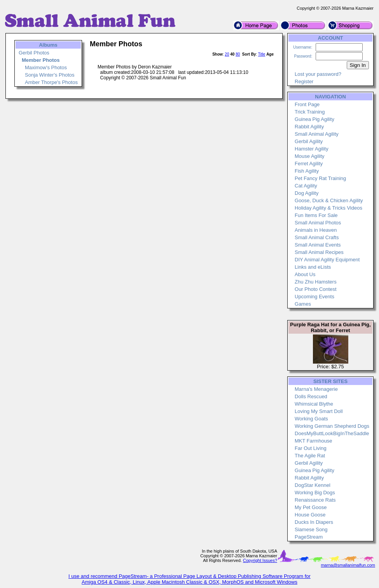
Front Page (307, 104)
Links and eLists (313, 267)
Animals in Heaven (316, 230)
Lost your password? (318, 74)
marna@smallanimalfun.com (348, 565)
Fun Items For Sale (316, 215)
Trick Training (310, 112)
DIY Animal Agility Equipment (327, 260)
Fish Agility (307, 171)
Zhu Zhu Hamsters (316, 282)
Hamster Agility (312, 149)
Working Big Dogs (315, 493)
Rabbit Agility (309, 127)
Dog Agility (307, 193)
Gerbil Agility (309, 141)
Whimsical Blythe (314, 404)
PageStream (309, 537)
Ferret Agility (309, 164)
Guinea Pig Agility (314, 119)
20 (227, 54)
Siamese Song (311, 529)
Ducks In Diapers (314, 522)
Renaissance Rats (315, 500)
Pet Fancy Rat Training (320, 178)
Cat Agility (306, 186)
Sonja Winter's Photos (50, 75)
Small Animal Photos (318, 223)
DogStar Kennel (313, 485)
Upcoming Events (314, 297)
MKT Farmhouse (314, 441)
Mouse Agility (310, 156)
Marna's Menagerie (316, 389)
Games (303, 304)
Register (304, 81)
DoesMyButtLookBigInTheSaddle (332, 433)
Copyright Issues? (260, 560)
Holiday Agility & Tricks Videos (328, 208)
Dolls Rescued (311, 396)
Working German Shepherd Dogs (332, 426)
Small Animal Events (318, 245)
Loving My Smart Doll (319, 411)
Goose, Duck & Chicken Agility (329, 200)
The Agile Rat (310, 456)
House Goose (310, 515)
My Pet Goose (311, 507)
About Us (305, 274)
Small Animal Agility (317, 134)
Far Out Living (311, 448)
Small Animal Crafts (317, 237)
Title (262, 54)
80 (238, 54)
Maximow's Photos (46, 67)
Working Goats (311, 419)
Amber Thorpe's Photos (51, 82)
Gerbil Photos (34, 53)
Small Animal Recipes (319, 252)
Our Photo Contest (316, 289)
